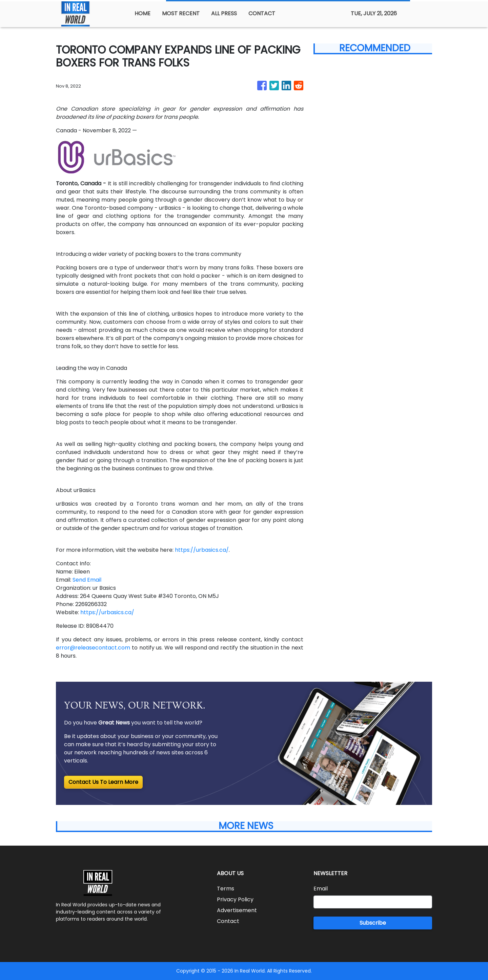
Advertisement (237, 910)
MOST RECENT (181, 13)
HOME (143, 13)
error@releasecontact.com (93, 648)
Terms (226, 889)
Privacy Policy (235, 899)
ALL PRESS (224, 13)
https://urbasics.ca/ (202, 550)
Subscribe (373, 923)
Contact (228, 921)
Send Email (87, 580)
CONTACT (262, 13)
